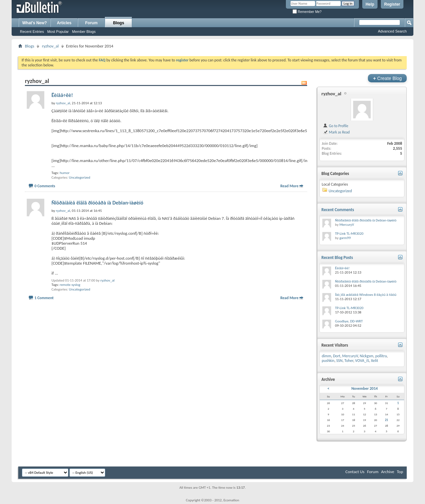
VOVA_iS (362, 361)
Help (370, 4)
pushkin (328, 361)
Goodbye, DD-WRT (349, 321)
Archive (388, 472)
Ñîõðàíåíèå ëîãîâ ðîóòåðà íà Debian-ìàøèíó (97, 203)
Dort (337, 356)
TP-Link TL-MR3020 (349, 234)
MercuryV (347, 225)
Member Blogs (84, 32)
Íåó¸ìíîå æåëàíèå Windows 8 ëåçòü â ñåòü (366, 295)
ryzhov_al (50, 46)
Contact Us (355, 472)
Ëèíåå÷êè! (62, 95)
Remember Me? (307, 12)
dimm (326, 356)
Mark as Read (336, 132)
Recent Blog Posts (337, 257)
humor (65, 173)
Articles (64, 23)
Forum (91, 23)
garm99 (345, 238)
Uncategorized (80, 177)
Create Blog (387, 78)
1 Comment (44, 298)
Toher (349, 361)
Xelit (375, 361)
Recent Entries (32, 32)
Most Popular (58, 32)
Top (400, 472)
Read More (289, 186)
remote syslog (70, 285)
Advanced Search (392, 31)
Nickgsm (366, 356)
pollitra (381, 356)
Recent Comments (338, 210)
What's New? (35, 23)
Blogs (119, 23)
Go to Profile (336, 126)
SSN (340, 361)
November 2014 (364, 388)
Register (392, 4)
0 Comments (45, 186)
